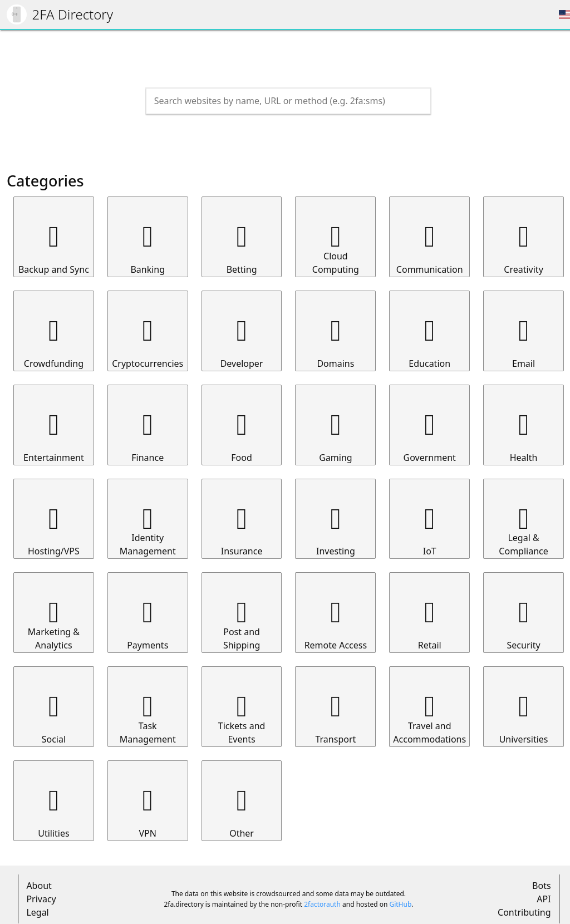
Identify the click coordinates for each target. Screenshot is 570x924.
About (39, 886)
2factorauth (322, 904)
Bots (542, 886)
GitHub (400, 904)
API (544, 899)
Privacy (41, 899)
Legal (37, 912)
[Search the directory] (279, 101)
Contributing (524, 912)
